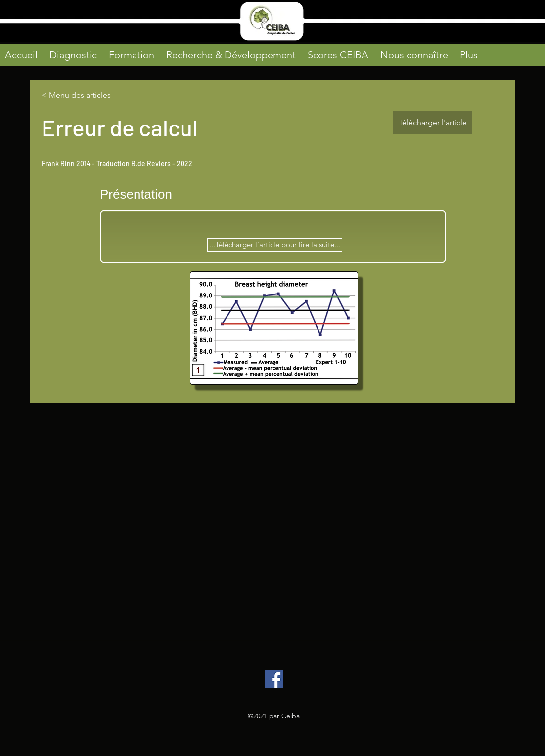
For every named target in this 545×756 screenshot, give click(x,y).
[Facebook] (274, 679)
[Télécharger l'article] (433, 123)
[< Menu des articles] (77, 96)
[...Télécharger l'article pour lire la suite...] (275, 245)
